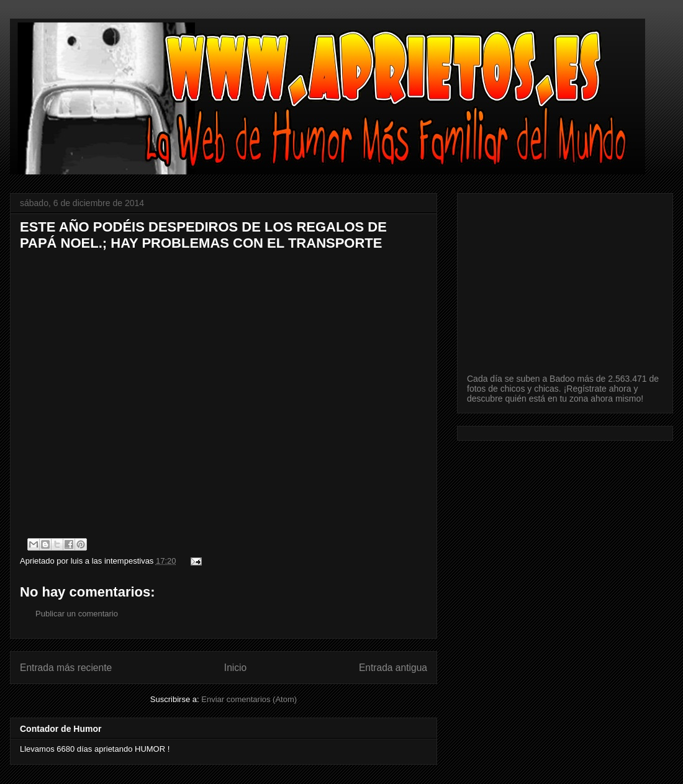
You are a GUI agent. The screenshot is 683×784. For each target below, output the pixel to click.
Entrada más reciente (66, 668)
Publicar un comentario (77, 614)
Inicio (235, 668)
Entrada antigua (393, 668)
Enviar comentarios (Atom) (249, 699)
